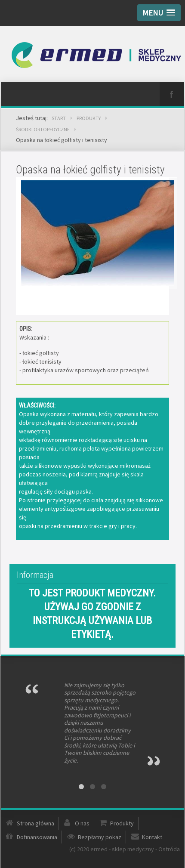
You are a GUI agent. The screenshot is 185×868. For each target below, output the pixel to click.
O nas (82, 823)
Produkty (122, 823)
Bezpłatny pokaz (100, 837)
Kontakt (152, 837)
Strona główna (35, 823)
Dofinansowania (37, 837)
